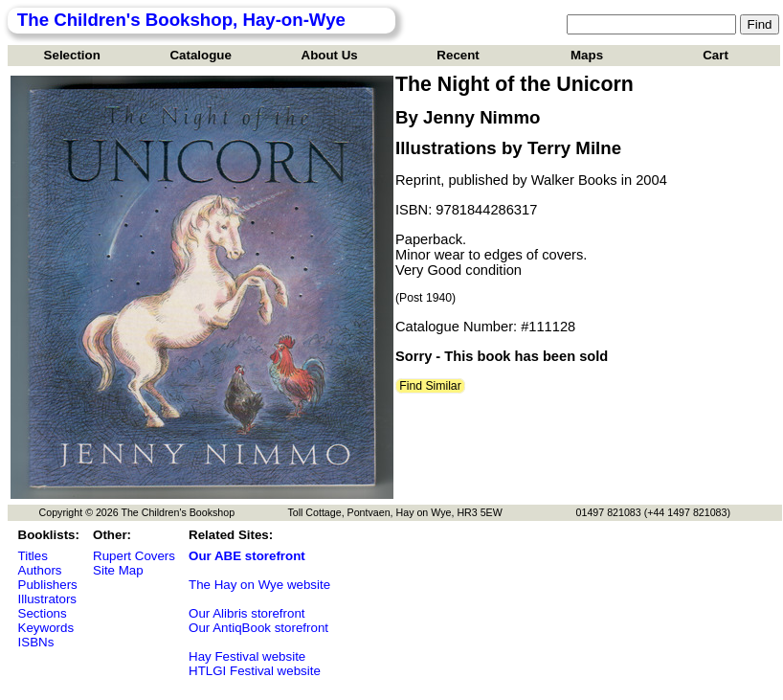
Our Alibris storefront (246, 613)
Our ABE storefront (247, 556)
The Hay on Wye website (259, 585)
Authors (40, 570)
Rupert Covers (134, 556)
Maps (587, 55)
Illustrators (47, 599)
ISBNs (36, 642)
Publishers (48, 585)
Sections (43, 613)
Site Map (118, 570)
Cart (716, 55)
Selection (72, 55)
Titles (33, 556)
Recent (458, 55)
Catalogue (200, 55)
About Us (330, 55)
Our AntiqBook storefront (258, 628)
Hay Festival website (247, 656)
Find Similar (430, 386)
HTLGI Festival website (255, 671)
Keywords (46, 628)
